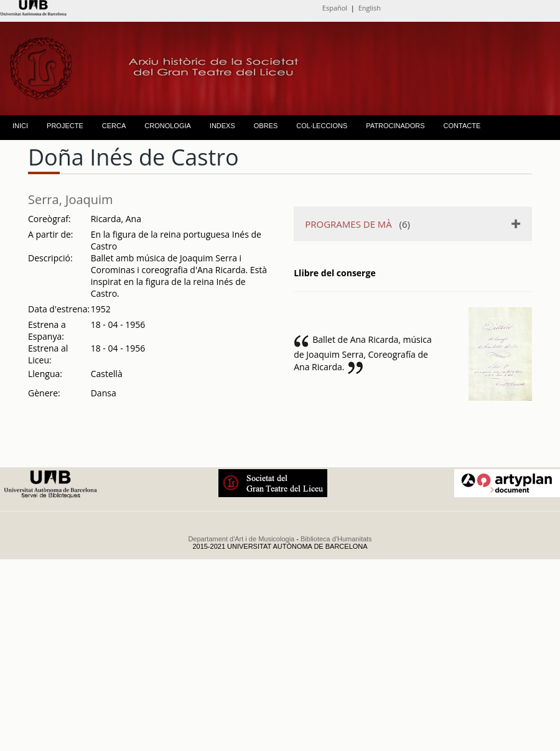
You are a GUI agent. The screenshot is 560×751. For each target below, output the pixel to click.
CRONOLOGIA (168, 126)
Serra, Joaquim (71, 199)
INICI (20, 126)
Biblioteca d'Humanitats (336, 539)
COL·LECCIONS (322, 126)
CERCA (114, 126)
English (370, 8)
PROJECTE (65, 126)
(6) (357, 224)
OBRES (266, 126)
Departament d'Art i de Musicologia (241, 539)
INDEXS (222, 126)
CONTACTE (462, 126)
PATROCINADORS (395, 126)
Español (335, 8)
